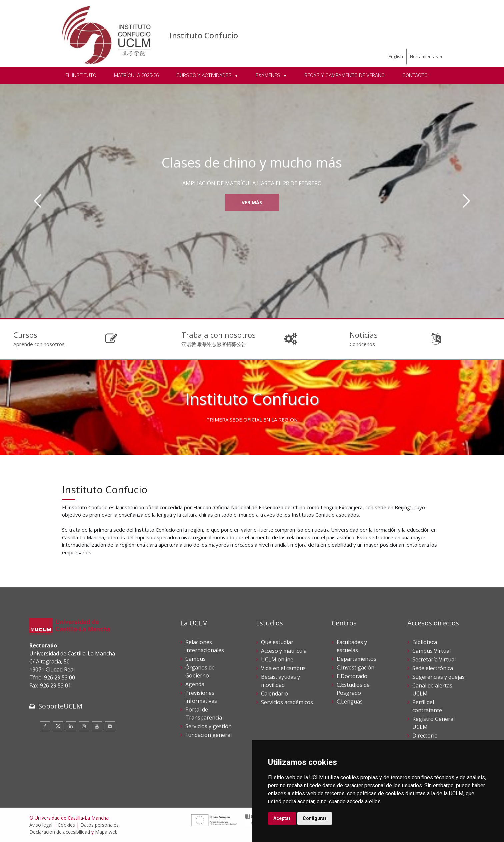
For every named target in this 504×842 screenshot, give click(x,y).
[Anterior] (38, 201)
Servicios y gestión (208, 726)
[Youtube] (97, 726)
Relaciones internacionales (205, 646)
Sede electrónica (433, 668)
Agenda (195, 684)
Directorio (425, 736)
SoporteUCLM (60, 706)
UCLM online (277, 659)
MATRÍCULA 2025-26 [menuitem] (136, 75)
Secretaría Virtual (434, 659)
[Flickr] (110, 726)
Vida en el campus (283, 668)
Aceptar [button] (282, 818)
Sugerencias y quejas (438, 677)
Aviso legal (41, 825)
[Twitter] (58, 726)
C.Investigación (355, 667)
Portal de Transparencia (204, 714)
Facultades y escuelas (352, 646)
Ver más (252, 202)
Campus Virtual (431, 651)
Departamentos (356, 659)
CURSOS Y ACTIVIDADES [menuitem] (205, 75)
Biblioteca (425, 642)
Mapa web (106, 832)
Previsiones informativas (201, 697)
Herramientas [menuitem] (424, 56)
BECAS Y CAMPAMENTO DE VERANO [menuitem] (344, 75)
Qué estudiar (277, 642)
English (396, 56)
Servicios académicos (287, 702)
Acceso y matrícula (284, 651)
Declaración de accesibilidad (60, 832)
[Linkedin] (71, 726)
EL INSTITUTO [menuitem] (81, 75)
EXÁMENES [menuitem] (269, 75)
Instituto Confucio (204, 35)
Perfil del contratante (427, 706)
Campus (195, 659)
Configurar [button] (315, 818)
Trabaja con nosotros (218, 335)
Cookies (66, 825)
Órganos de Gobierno (200, 671)
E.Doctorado (352, 676)
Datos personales (99, 825)
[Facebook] (45, 726)
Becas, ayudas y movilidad (280, 681)
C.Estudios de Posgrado (353, 689)
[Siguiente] (466, 201)
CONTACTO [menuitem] (415, 75)
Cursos (25, 335)
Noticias (364, 335)
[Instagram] (84, 726)
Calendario (274, 693)
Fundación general (208, 735)
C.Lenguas (350, 701)
